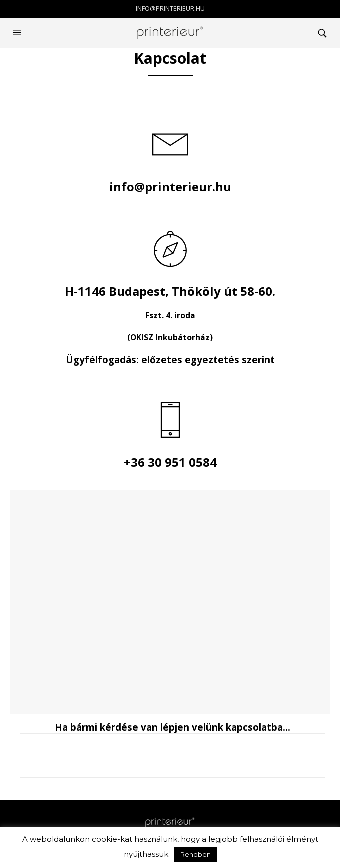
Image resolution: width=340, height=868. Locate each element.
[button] (18, 33)
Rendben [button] (195, 854)
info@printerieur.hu (170, 8)
